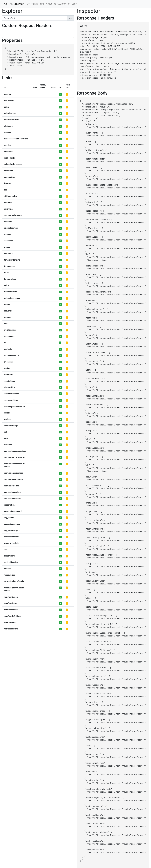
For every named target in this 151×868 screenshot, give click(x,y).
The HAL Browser (13, 4)
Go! (71, 18)
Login (74, 4)
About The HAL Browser (58, 4)
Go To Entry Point (35, 4)
